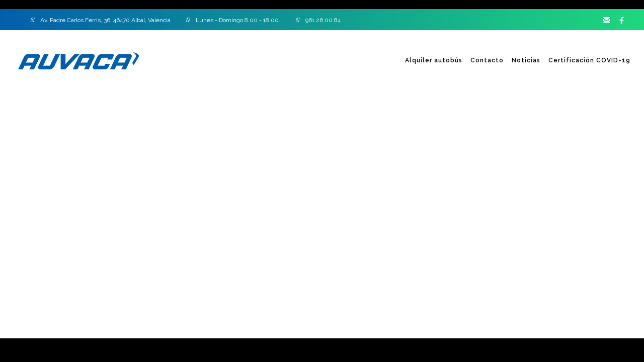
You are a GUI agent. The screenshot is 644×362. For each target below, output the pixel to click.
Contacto (487, 60)
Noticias (526, 60)
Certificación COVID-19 (589, 60)
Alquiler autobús (434, 60)
